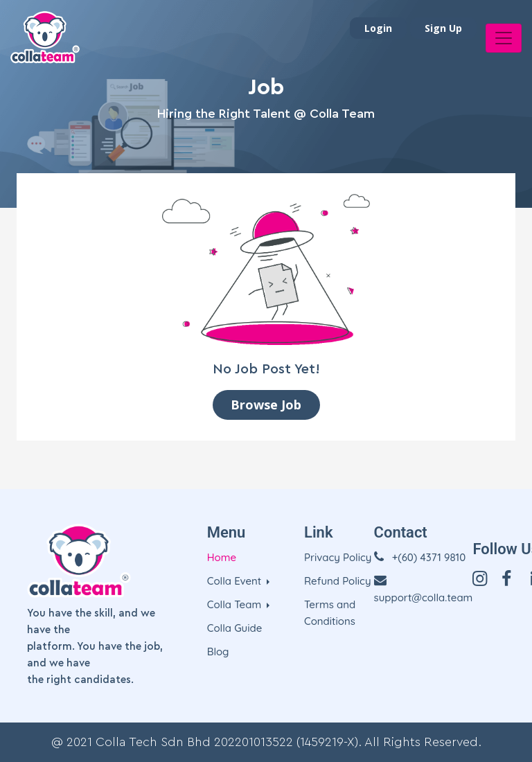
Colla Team (236, 604)
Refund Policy (338, 581)
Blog (218, 652)
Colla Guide (235, 628)
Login (378, 28)
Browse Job (266, 405)
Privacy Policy (338, 557)
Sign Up (443, 28)
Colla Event (236, 581)
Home (222, 557)
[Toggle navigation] (504, 38)
